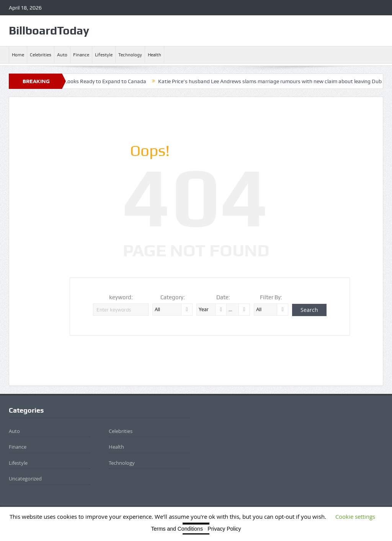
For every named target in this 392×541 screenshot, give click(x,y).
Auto (62, 55)
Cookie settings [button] (355, 516)
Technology (130, 55)
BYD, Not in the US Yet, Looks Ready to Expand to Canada (96, 81)
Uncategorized (25, 479)
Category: (173, 297)
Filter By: (271, 297)
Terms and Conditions (177, 529)
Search (309, 310)
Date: (223, 297)
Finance (81, 55)
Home (18, 55)
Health (154, 55)
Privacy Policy (224, 529)
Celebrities (41, 55)
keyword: (121, 297)
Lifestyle (104, 55)
